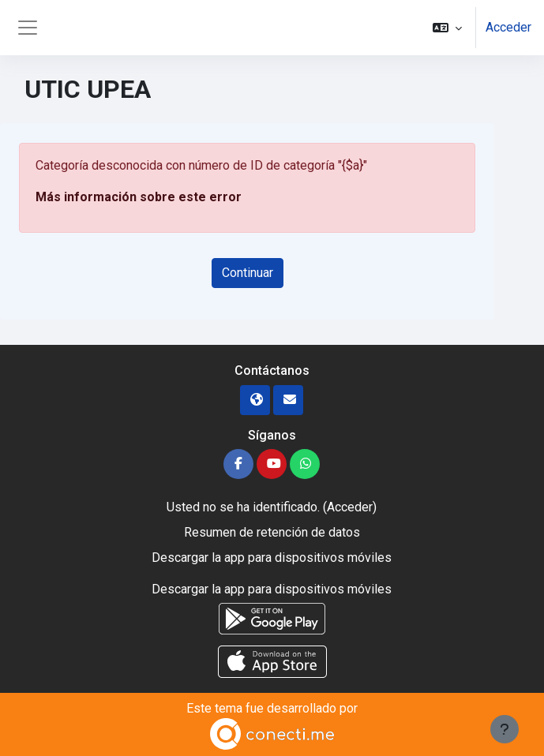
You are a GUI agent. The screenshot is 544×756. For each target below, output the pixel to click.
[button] (447, 28)
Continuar (248, 273)
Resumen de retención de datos (272, 532)
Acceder (508, 27)
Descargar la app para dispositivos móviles (272, 558)
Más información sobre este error (139, 197)
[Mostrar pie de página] (505, 729)
